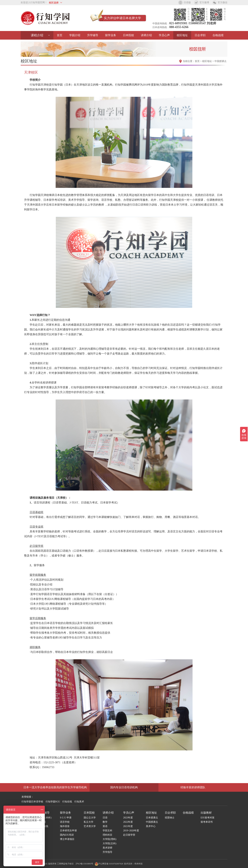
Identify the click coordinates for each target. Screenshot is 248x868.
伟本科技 (138, 864)
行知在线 (67, 802)
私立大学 (89, 822)
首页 (60, 35)
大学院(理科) (109, 839)
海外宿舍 (65, 826)
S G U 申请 (66, 818)
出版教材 (206, 813)
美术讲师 (107, 848)
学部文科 (107, 831)
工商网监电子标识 (65, 864)
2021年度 (128, 826)
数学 (105, 822)
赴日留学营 (129, 835)
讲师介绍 (146, 35)
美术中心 (151, 826)
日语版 (187, 2)
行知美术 (79, 802)
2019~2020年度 (131, 831)
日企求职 (200, 35)
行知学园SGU (53, 802)
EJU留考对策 (208, 818)
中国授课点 (220, 61)
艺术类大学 (90, 826)
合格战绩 (218, 35)
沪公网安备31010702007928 (109, 864)
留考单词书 (207, 822)
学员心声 (164, 35)
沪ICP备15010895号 (84, 864)
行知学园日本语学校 (32, 802)
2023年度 (128, 818)
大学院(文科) (109, 843)
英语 (105, 826)
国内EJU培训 (67, 835)
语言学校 (65, 822)
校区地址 (182, 35)
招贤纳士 (170, 818)
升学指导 (107, 852)
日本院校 (128, 35)
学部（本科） (46, 818)
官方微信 (223, 2)
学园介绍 (75, 35)
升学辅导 (93, 35)
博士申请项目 (67, 839)
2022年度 (128, 822)
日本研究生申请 (68, 831)
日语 (105, 818)
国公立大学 (90, 818)
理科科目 (107, 835)
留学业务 (111, 35)
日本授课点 (152, 818)
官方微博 (204, 2)
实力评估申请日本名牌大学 (122, 18)
